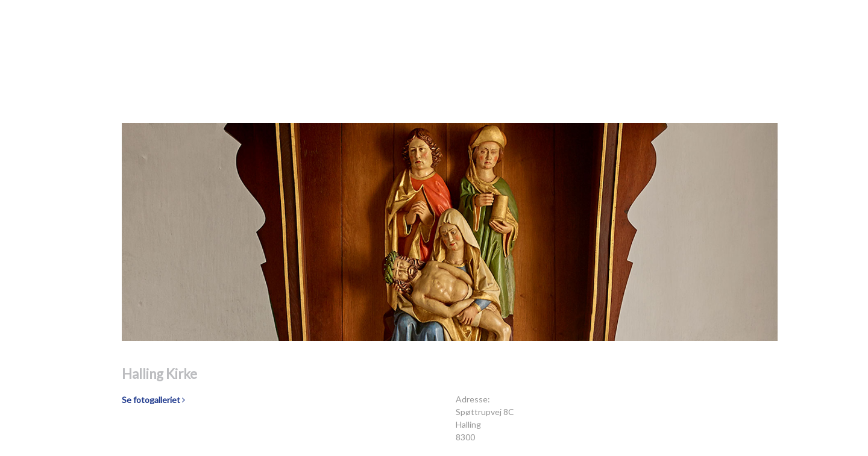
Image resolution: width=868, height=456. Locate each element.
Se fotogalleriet (153, 400)
